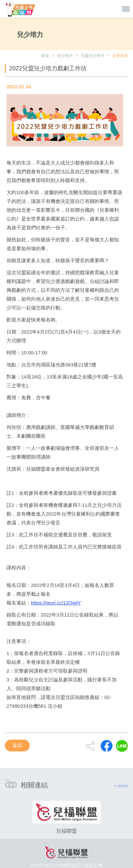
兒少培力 (65, 56)
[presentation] (7, 829)
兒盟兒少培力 (93, 56)
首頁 (45, 56)
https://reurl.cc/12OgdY (56, 603)
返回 (17, 745)
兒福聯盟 (66, 841)
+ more (121, 789)
